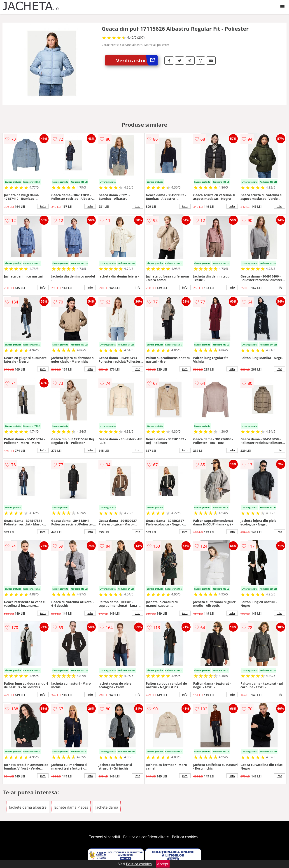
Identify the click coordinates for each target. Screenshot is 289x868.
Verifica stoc (137, 60)
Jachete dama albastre (28, 807)
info (43, 206)
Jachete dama (107, 807)
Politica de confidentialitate (146, 837)
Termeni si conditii (105, 837)
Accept (163, 864)
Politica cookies (185, 837)
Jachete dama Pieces (71, 807)
